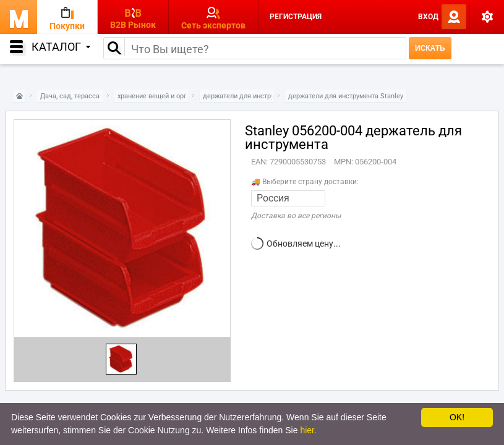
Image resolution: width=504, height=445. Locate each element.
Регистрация (296, 17)
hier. (308, 430)
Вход (428, 17)
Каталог (61, 47)
